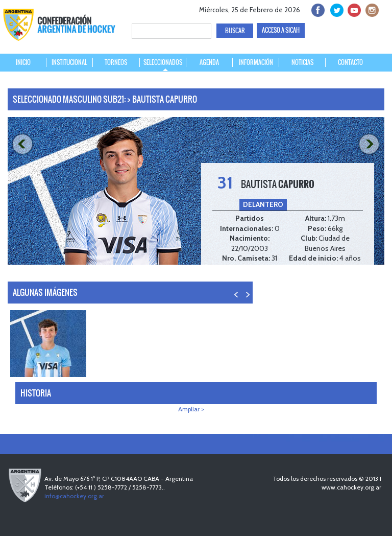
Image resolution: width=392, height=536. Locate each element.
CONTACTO (350, 62)
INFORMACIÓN (256, 62)
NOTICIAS (302, 62)
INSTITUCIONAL (69, 62)
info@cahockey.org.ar (74, 496)
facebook (317, 9)
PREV (21, 145)
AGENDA (209, 62)
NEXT (371, 145)
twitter (335, 9)
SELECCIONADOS (163, 62)
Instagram (371, 9)
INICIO (23, 62)
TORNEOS (116, 62)
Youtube (353, 9)
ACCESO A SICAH (281, 30)
